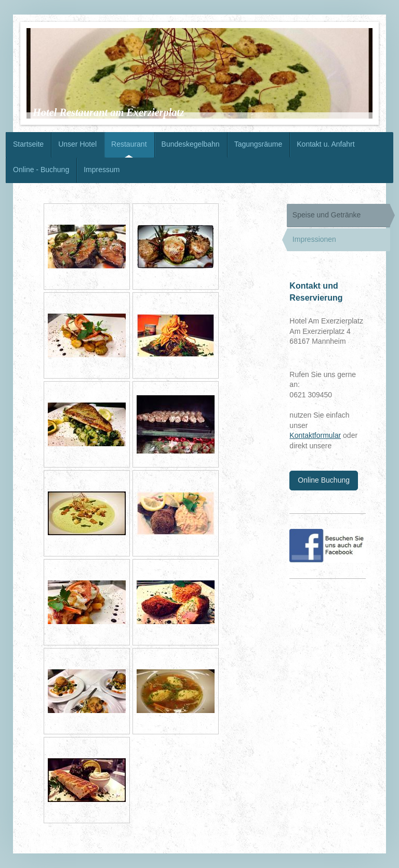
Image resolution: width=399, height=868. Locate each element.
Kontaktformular (315, 435)
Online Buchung (324, 480)
